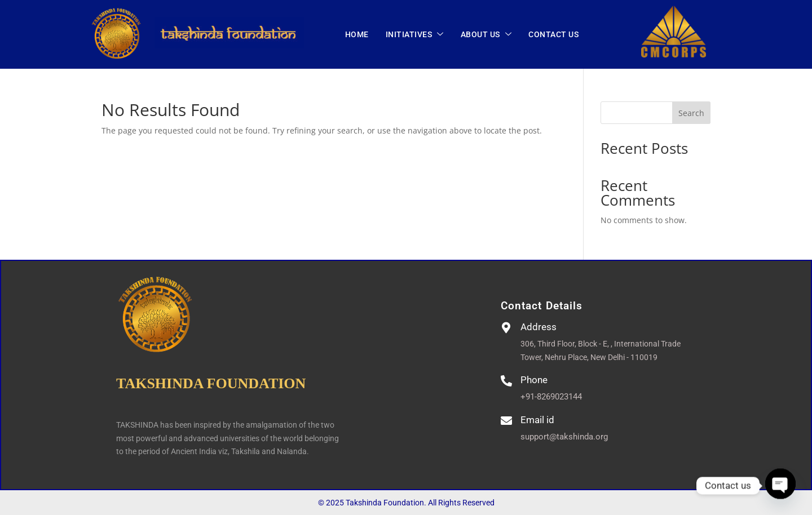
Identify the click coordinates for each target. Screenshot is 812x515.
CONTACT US (553, 34)
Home (357, 34)
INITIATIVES (415, 35)
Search (691, 113)
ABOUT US (486, 35)
